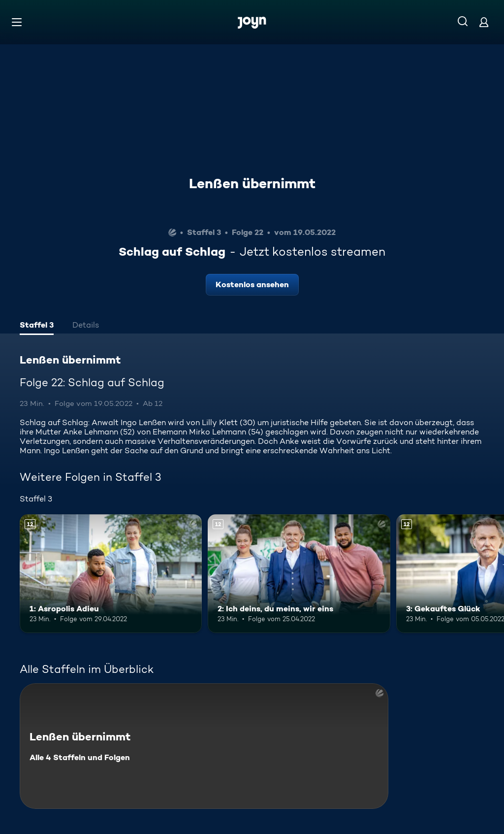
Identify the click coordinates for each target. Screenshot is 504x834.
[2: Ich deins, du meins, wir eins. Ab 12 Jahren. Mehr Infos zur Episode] (299, 574)
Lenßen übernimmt (252, 183)
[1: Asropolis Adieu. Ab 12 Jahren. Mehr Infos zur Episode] (111, 574)
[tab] (37, 326)
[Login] (484, 22)
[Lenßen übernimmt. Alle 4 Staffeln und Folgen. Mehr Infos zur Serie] (204, 746)
